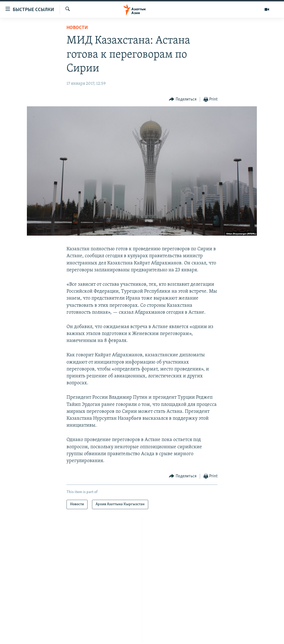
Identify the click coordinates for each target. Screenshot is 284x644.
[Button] (183, 100)
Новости (77, 28)
